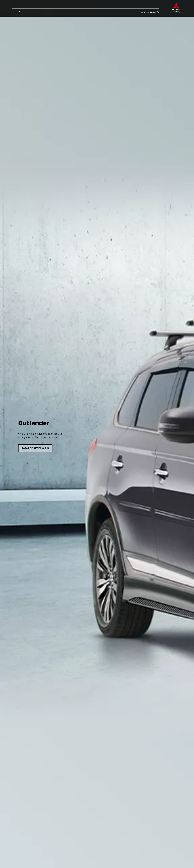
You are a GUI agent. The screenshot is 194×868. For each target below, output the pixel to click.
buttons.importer (150, 12)
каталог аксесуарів (35, 448)
